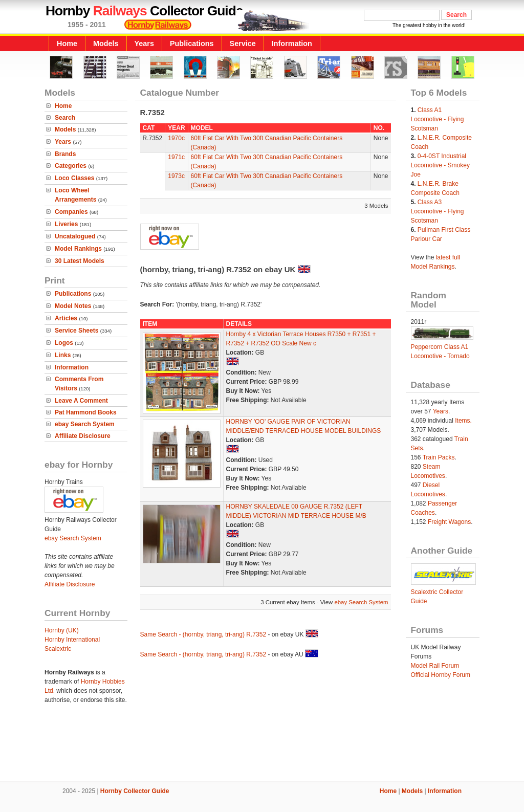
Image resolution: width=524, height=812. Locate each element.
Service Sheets (77, 331)
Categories (71, 166)
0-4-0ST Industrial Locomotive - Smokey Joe (440, 165)
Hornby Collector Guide (135, 791)
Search (65, 118)
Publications (192, 43)
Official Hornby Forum (441, 675)
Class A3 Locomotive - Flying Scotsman (438, 211)
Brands (65, 154)
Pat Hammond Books (86, 412)
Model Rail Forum (435, 666)
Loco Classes (74, 178)
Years (144, 43)
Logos (64, 343)
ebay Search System (85, 424)
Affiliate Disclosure (83, 436)
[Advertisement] (262, 746)
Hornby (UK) (62, 630)
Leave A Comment (81, 401)
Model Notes (73, 306)
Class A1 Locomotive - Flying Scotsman (438, 119)
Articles (66, 318)
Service (243, 43)
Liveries (66, 224)
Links (63, 355)
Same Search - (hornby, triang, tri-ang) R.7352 (203, 634)
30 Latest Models (80, 261)
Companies (71, 212)
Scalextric (58, 649)
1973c (176, 176)
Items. (463, 421)
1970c (176, 138)
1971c (176, 157)
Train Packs (439, 457)
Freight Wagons (449, 522)
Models (106, 43)
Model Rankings (78, 249)
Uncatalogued (75, 236)
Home (67, 43)
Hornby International (72, 640)
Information (292, 43)
